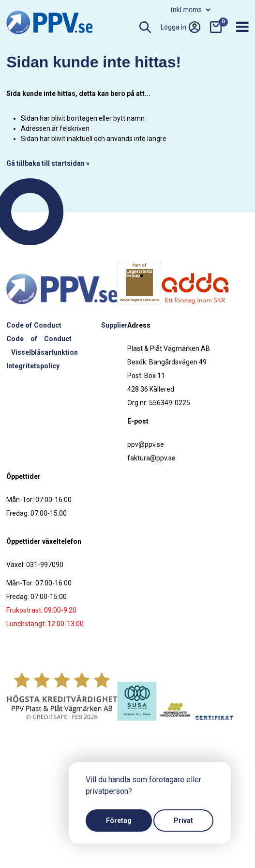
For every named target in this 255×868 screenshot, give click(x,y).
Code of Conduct (34, 325)
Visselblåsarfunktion (45, 352)
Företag (119, 821)
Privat (183, 821)
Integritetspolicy (33, 366)
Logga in (180, 27)
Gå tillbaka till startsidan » (48, 163)
